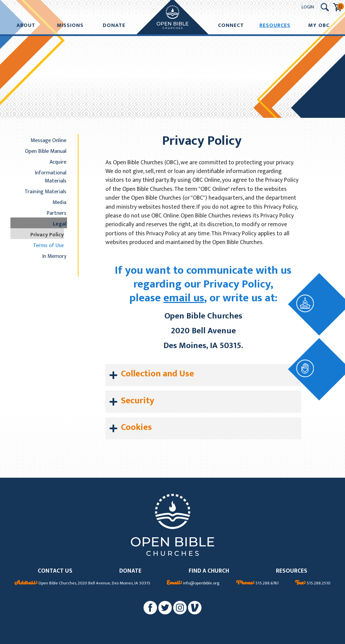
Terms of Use (48, 245)
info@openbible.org (193, 583)
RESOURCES (292, 571)
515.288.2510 (313, 583)
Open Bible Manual (46, 151)
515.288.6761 (257, 583)
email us (184, 298)
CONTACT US (55, 571)
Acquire (58, 162)
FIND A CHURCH (209, 571)
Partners (56, 213)
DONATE (130, 571)
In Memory (54, 256)
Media (59, 202)
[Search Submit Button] (325, 7)
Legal (60, 224)
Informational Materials (51, 177)
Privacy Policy (47, 235)
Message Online (49, 140)
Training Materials (45, 192)
